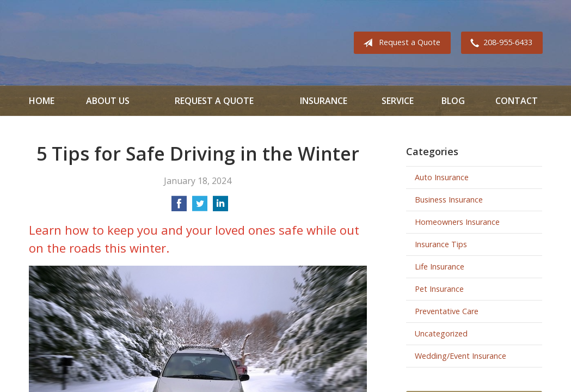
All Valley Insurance (59, 43)
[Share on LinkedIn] (220, 207)
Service (398, 101)
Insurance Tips (441, 244)
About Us (108, 101)
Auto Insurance (442, 177)
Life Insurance (440, 267)
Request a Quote (400, 43)
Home (42, 101)
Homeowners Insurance (457, 222)
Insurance (324, 101)
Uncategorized (441, 333)
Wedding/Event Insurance (461, 356)
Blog (453, 101)
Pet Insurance (439, 289)
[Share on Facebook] (179, 207)
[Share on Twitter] (200, 207)
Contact (517, 101)
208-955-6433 (499, 43)
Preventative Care (447, 311)
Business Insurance (449, 200)
